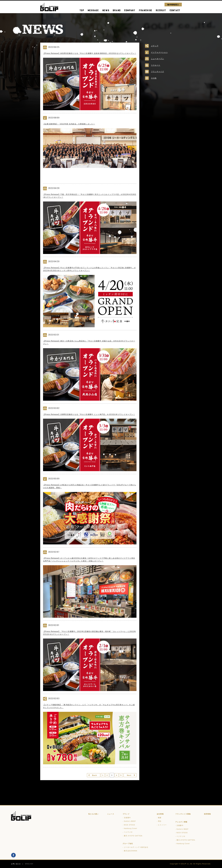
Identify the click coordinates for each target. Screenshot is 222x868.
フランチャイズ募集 (183, 814)
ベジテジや (128, 832)
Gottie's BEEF (130, 821)
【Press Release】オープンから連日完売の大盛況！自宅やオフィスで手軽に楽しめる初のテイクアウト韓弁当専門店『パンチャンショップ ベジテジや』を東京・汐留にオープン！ (90, 567)
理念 (160, 821)
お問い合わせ (16, 864)
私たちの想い (93, 814)
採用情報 (207, 814)
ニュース (111, 814)
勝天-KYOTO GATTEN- (133, 836)
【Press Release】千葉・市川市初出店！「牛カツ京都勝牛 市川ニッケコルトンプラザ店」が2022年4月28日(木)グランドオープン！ (89, 199)
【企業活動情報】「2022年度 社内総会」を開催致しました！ (71, 127)
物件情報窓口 (173, 4)
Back (89, 783)
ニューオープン (158, 59)
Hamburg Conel (130, 829)
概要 (160, 818)
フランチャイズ (158, 72)
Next (128, 783)
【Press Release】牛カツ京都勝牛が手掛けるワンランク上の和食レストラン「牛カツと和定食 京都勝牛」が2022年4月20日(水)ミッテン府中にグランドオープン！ (89, 273)
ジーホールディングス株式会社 (136, 847)
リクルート (156, 65)
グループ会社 (128, 844)
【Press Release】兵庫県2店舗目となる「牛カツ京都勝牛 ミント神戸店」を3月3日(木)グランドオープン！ (89, 420)
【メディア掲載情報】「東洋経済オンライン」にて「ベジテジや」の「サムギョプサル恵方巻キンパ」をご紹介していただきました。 (90, 714)
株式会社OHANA (131, 851)
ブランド (126, 814)
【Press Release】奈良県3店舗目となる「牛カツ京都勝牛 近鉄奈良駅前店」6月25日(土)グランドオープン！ (89, 55)
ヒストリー (162, 825)
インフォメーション (160, 52)
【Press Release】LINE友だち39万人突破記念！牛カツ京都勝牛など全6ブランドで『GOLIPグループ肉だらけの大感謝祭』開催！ (89, 493)
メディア (155, 46)
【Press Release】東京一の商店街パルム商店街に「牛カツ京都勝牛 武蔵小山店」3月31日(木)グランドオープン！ (89, 346)
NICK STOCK (129, 825)
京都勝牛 (127, 818)
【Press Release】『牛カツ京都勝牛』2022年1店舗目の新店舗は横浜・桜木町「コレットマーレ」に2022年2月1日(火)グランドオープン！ (89, 640)
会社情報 (160, 814)
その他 (154, 78)
